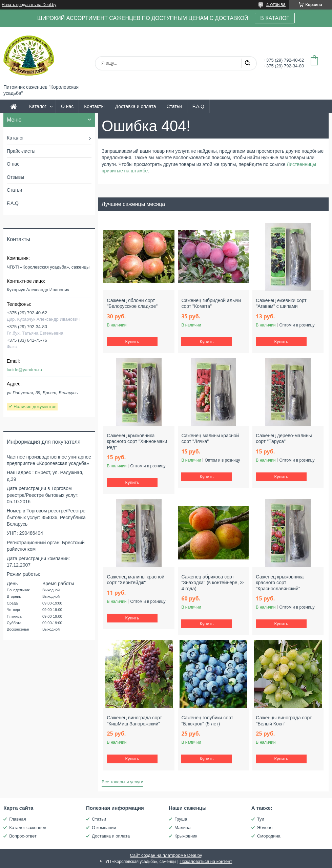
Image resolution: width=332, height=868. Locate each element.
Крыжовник (186, 836)
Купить (132, 342)
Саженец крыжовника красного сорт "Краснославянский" (280, 583)
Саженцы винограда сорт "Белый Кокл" (284, 721)
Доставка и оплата (136, 106)
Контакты (94, 106)
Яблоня (265, 828)
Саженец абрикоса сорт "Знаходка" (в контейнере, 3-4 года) (213, 583)
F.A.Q (198, 106)
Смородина (269, 836)
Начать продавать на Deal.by (29, 5)
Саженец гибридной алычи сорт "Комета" (211, 303)
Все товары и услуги (122, 782)
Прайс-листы (21, 151)
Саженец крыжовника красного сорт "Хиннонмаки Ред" (137, 441)
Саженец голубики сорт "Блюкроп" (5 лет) (207, 721)
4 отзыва (276, 4)
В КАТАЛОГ (275, 18)
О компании (104, 828)
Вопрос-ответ (23, 836)
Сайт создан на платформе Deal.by (166, 855)
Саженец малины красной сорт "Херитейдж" (136, 580)
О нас (67, 106)
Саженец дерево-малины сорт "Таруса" (284, 439)
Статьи (174, 106)
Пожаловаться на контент (206, 861)
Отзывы (15, 177)
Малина (182, 828)
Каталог (38, 106)
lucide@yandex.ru (24, 370)
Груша (181, 819)
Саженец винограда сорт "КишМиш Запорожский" (134, 721)
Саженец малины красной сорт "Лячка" (210, 439)
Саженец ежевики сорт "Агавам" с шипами (281, 303)
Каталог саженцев (28, 828)
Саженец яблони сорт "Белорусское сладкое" (132, 303)
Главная (17, 819)
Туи (261, 819)
